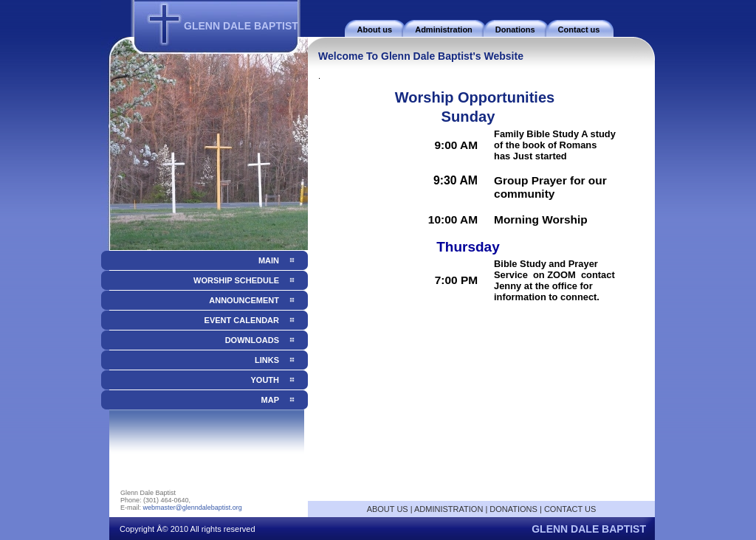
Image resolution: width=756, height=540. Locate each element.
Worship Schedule (236, 280)
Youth (265, 380)
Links (267, 360)
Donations (515, 30)
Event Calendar (242, 320)
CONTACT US (570, 509)
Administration (444, 30)
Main (269, 260)
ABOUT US (388, 509)
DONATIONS (513, 509)
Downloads (252, 340)
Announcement (244, 300)
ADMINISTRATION (449, 509)
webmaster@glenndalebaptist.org (193, 508)
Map (270, 400)
